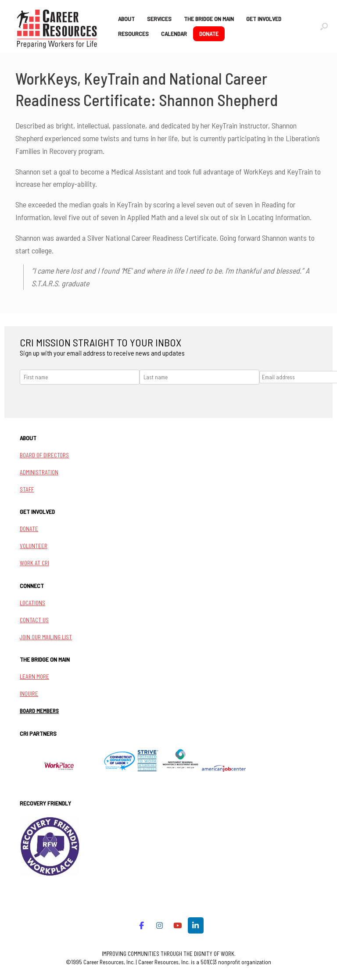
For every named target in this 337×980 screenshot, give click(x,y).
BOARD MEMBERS (39, 711)
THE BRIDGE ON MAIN (209, 19)
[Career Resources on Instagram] (160, 925)
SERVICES (159, 19)
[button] (324, 26)
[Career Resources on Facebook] (142, 925)
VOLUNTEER (34, 546)
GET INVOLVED (264, 19)
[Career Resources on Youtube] (177, 925)
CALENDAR (174, 34)
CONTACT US (34, 620)
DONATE (209, 34)
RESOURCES (133, 34)
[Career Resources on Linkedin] (196, 925)
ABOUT (126, 19)
